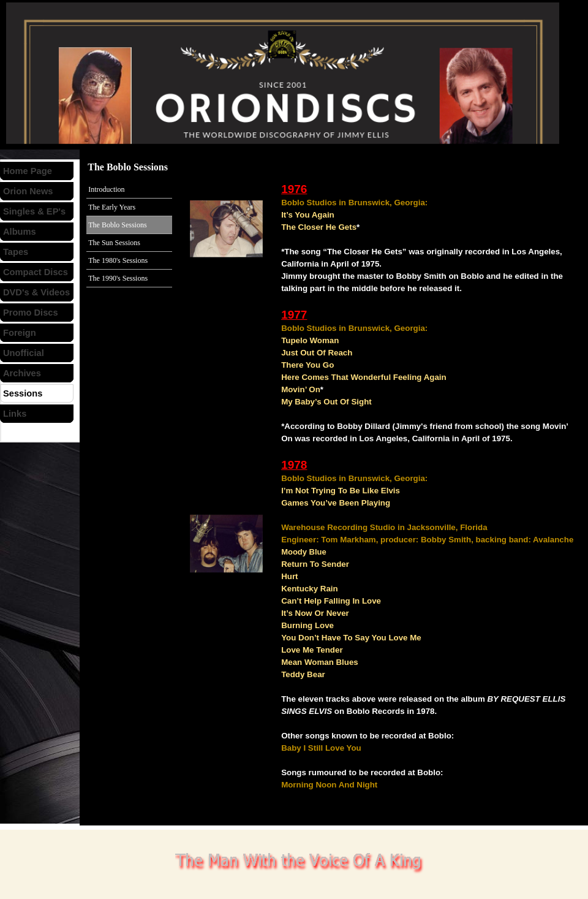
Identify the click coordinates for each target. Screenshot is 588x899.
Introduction (106, 189)
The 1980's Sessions (118, 260)
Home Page (28, 171)
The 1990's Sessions (118, 278)
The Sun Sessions (114, 243)
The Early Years (112, 207)
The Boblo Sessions (117, 225)
